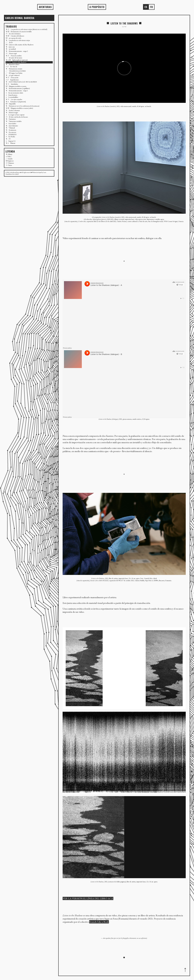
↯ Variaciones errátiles (14, 121)
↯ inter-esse (10, 47)
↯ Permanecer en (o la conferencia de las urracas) (23, 106)
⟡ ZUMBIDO (11, 134)
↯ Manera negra (12, 112)
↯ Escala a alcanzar (13, 110)
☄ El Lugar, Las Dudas (14, 73)
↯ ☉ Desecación (12, 77)
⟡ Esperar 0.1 (11, 141)
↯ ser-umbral (11, 49)
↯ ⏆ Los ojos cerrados (14, 99)
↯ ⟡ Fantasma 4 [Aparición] (16, 102)
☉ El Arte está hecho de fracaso (17, 117)
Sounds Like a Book (99, 922)
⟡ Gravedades (11, 123)
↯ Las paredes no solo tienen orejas (18, 40)
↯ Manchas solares (13, 64)
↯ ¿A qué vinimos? (13, 75)
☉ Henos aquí (11, 53)
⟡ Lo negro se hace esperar (15, 115)
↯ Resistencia (11, 130)
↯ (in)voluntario (12, 126)
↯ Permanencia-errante (14, 69)
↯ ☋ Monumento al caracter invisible (19, 32)
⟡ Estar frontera (12, 95)
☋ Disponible (11, 104)
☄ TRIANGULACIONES (16, 71)
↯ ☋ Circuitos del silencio (15, 36)
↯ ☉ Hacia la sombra (14, 56)
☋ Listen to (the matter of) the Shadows (20, 45)
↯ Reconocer (11, 132)
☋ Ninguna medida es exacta (16, 86)
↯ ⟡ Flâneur (11, 143)
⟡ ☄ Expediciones (12, 80)
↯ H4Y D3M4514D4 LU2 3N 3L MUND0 (21, 82)
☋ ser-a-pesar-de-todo (13, 38)
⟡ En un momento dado (14, 93)
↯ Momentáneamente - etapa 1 (17, 91)
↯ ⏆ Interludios (12, 84)
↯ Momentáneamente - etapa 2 (17, 51)
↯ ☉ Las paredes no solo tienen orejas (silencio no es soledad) (27, 29)
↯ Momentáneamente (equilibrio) (18, 88)
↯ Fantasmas (11, 119)
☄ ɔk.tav (9, 42)
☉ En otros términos (13, 34)
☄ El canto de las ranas (14, 58)
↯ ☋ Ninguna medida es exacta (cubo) (19, 108)
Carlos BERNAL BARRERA (20, 18)
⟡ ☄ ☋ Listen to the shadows (16, 62)
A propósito (97, 7)
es (146, 7)
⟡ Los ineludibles (12, 97)
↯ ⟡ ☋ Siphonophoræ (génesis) (17, 60)
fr (152, 7)
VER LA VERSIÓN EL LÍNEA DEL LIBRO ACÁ (88, 898)
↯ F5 (8, 139)
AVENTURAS (45, 7)
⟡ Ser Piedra (10, 137)
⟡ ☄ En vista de (12, 66)
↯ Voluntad (10, 128)
